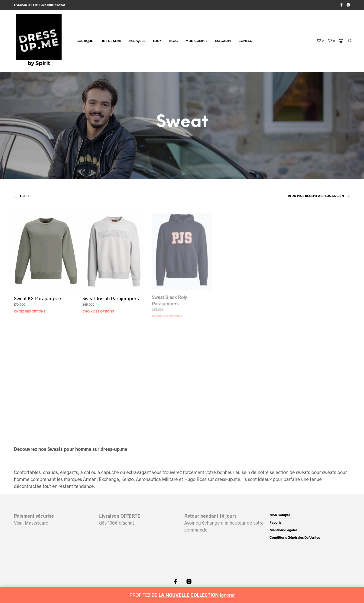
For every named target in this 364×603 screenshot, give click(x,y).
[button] (320, 41)
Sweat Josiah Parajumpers (111, 296)
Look (157, 41)
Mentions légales (283, 530)
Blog (174, 41)
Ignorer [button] (227, 595)
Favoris (275, 522)
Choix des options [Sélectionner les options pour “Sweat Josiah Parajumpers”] (99, 309)
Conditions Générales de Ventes (295, 537)
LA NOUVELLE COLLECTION (189, 595)
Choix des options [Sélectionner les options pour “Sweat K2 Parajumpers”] (30, 311)
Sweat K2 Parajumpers (38, 298)
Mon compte (197, 41)
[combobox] (317, 196)
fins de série (111, 41)
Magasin (223, 41)
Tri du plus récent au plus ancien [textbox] (315, 196)
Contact (246, 41)
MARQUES (137, 41)
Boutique (85, 41)
